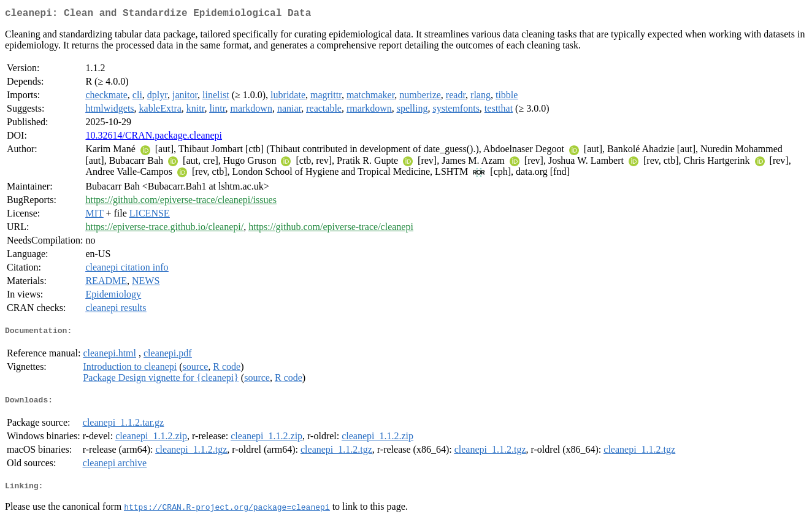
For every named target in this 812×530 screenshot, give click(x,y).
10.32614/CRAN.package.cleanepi (154, 138)
